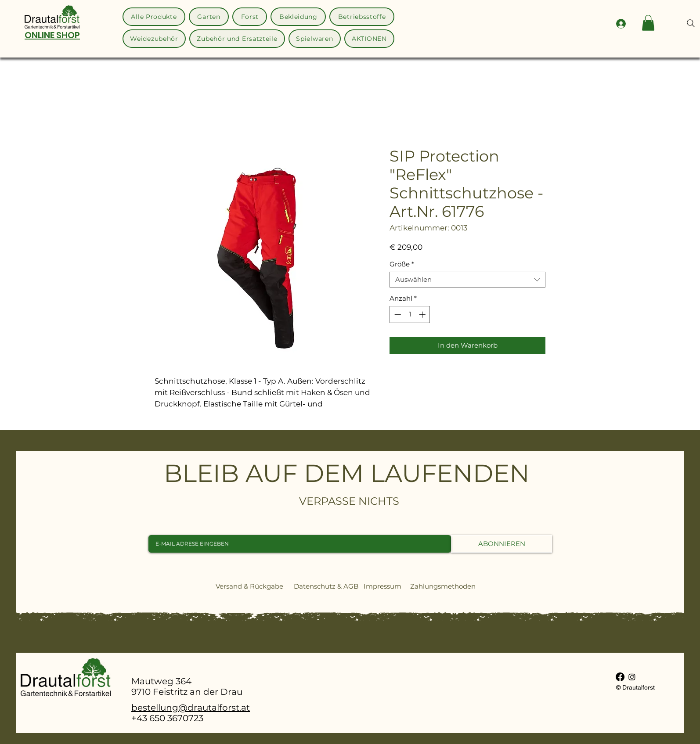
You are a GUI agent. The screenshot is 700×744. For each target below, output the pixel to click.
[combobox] (467, 280)
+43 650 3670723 (167, 718)
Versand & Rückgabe (249, 586)
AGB (351, 586)
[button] (648, 23)
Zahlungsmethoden (446, 586)
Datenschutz (315, 586)
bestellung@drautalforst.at (191, 708)
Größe (402, 264)
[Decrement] (397, 314)
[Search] (691, 23)
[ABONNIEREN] (502, 544)
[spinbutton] (410, 314)
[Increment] (423, 314)
